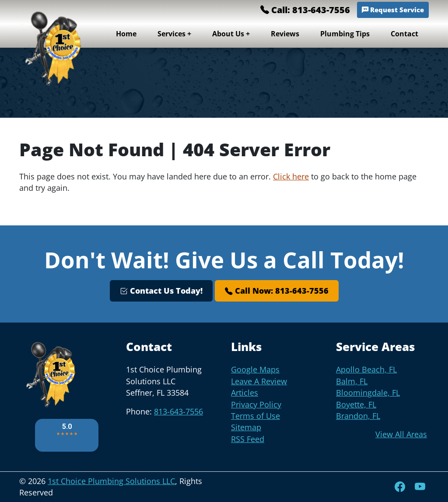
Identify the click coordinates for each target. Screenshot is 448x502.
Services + (174, 34)
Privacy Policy (256, 404)
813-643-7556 (178, 411)
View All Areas (401, 434)
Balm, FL (352, 381)
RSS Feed (248, 439)
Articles (245, 393)
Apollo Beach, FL (366, 369)
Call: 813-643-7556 (305, 10)
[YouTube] (420, 486)
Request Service (393, 10)
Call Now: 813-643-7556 (277, 291)
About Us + (231, 34)
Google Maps (255, 369)
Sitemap (246, 427)
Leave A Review (259, 381)
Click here (291, 176)
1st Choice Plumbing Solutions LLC (111, 481)
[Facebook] (401, 486)
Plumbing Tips (345, 34)
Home (126, 34)
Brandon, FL (358, 416)
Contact (404, 34)
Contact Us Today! (161, 291)
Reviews (285, 34)
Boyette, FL (356, 404)
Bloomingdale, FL (368, 393)
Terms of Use (255, 416)
